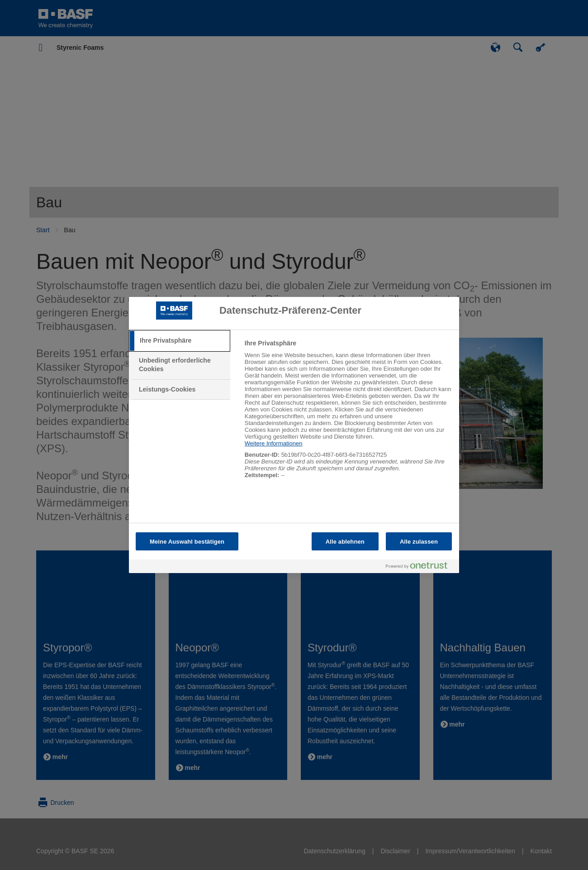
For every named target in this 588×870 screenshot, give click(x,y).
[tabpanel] (348, 414)
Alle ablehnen (345, 542)
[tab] (180, 341)
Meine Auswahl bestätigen (187, 542)
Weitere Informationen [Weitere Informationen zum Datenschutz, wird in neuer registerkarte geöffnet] (274, 443)
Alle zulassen (419, 542)
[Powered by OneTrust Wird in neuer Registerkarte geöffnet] (420, 567)
